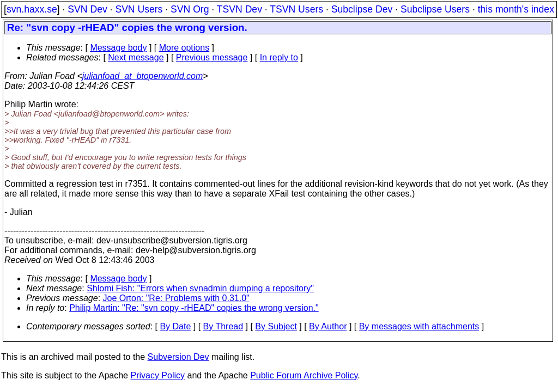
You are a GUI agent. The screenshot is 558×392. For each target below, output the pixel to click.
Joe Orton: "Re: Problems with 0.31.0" (176, 298)
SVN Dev (87, 9)
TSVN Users (296, 9)
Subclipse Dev (362, 9)
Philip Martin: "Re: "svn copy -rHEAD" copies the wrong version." (194, 308)
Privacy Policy (157, 375)
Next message (136, 57)
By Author (328, 326)
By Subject (276, 326)
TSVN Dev (239, 9)
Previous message (212, 57)
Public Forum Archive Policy (304, 375)
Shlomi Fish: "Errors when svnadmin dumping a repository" (200, 288)
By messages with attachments (419, 326)
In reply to (279, 57)
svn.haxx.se (32, 9)
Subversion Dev (178, 357)
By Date (175, 326)
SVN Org (190, 9)
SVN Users (139, 9)
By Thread (223, 326)
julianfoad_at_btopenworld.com (142, 76)
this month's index (516, 9)
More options (184, 48)
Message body (118, 48)
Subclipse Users (435, 9)
